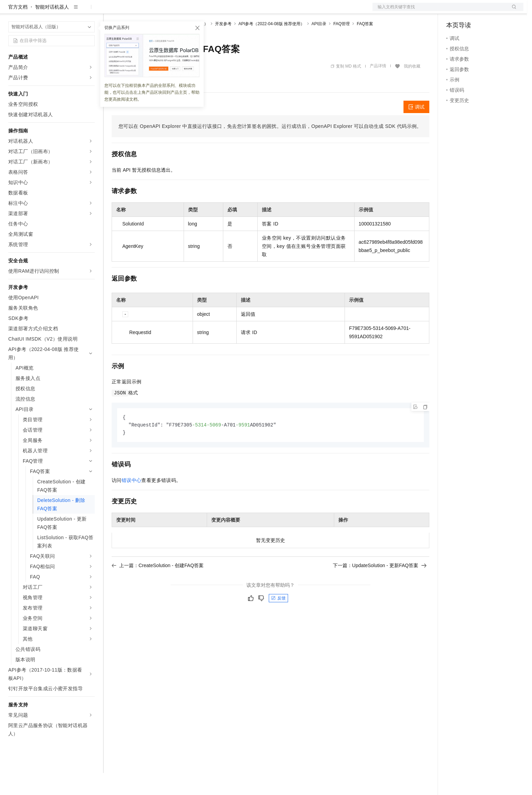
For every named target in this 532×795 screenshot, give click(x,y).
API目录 (319, 46)
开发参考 (223, 46)
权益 (132, 11)
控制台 (470, 11)
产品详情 (378, 88)
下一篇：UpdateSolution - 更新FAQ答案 (380, 588)
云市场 (168, 11)
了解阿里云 (227, 11)
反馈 (278, 621)
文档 (439, 11)
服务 (203, 11)
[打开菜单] (11, 11)
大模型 (71, 11)
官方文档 (18, 29)
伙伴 (187, 11)
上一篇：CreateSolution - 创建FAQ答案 (158, 588)
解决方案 (111, 11)
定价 (149, 11)
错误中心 (132, 503)
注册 (487, 11)
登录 (512, 11)
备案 (454, 11)
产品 (90, 11)
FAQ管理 (341, 46)
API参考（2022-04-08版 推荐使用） (272, 46)
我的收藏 (412, 88)
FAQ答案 (365, 46)
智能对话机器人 (52, 29)
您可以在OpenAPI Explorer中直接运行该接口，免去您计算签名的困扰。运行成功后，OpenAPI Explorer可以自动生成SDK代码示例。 (270, 148)
